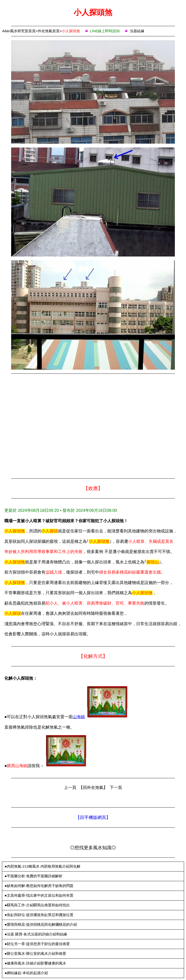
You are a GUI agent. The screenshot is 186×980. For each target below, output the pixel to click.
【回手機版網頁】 (93, 817)
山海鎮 (79, 717)
